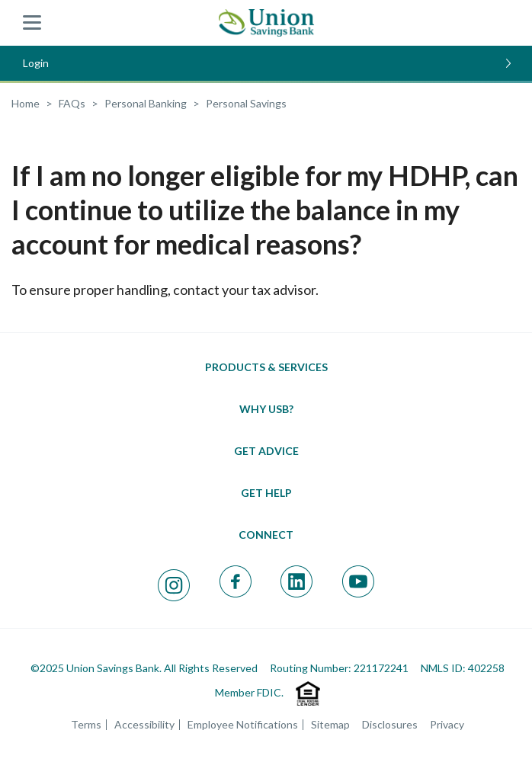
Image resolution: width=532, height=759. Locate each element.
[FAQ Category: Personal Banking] (146, 103)
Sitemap (330, 724)
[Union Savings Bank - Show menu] (32, 23)
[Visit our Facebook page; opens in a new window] (236, 581)
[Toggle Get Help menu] (266, 493)
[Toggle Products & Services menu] (266, 367)
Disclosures (390, 724)
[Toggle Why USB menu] (266, 409)
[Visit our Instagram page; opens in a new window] (174, 585)
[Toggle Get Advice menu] (266, 451)
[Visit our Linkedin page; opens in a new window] (296, 581)
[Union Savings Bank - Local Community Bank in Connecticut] (266, 23)
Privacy (447, 724)
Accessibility (144, 724)
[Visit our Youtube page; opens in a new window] (358, 581)
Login (267, 63)
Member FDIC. (249, 692)
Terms (86, 724)
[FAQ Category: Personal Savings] (246, 103)
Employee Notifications (243, 724)
